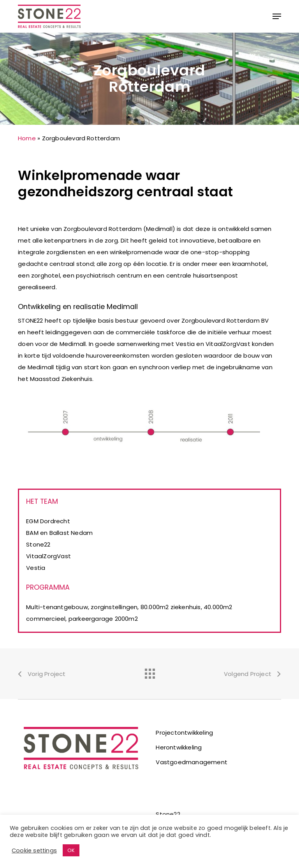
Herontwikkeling (179, 747)
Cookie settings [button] (34, 851)
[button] (277, 16)
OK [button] (71, 850)
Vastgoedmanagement (192, 762)
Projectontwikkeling (184, 733)
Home (27, 138)
